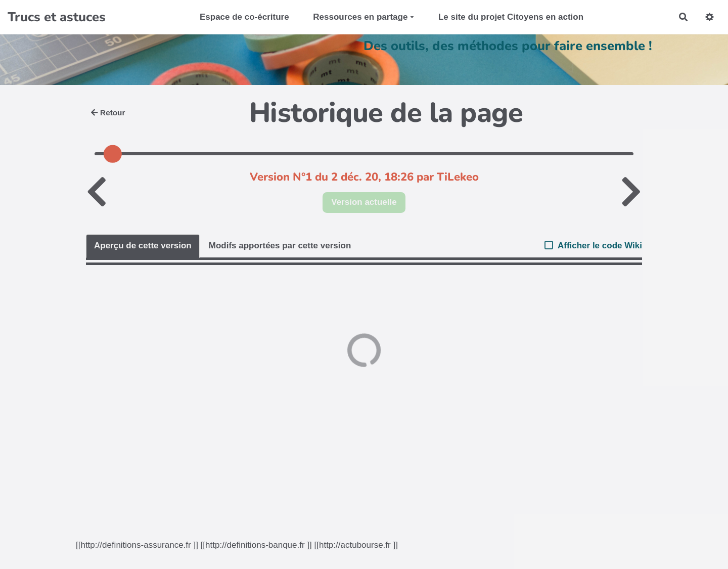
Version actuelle (364, 202)
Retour (108, 113)
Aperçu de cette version (143, 246)
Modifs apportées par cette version (280, 246)
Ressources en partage (363, 17)
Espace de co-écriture (244, 17)
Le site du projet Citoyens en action (511, 17)
